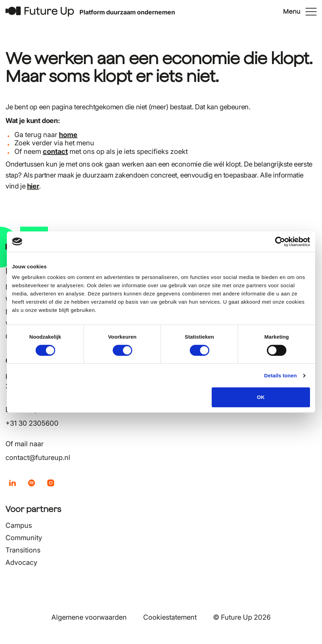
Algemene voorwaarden (89, 617)
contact (55, 151)
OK (261, 397)
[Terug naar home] (40, 11)
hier (33, 186)
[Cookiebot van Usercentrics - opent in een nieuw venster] (280, 242)
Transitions (23, 550)
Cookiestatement (170, 617)
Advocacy (21, 562)
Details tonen (280, 375)
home (68, 135)
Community (24, 538)
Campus (19, 525)
